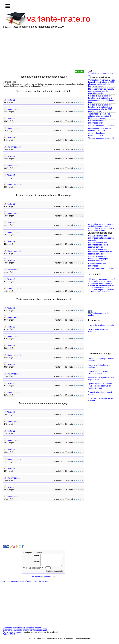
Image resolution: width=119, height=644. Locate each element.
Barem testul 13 (14, 147)
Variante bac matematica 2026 (101, 126)
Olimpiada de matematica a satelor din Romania (100, 129)
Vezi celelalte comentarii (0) (44, 578)
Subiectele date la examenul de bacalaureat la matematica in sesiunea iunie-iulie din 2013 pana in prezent (101, 108)
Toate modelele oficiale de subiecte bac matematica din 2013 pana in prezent (100, 116)
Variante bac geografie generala (101, 228)
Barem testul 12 (14, 128)
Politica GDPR (9, 636)
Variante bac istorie (105, 226)
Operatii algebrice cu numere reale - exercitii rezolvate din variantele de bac (100, 386)
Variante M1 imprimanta (98, 290)
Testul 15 (11, 175)
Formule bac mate (95, 283)
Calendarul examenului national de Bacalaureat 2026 (25, 631)
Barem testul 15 (14, 185)
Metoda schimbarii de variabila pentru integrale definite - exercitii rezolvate (101, 91)
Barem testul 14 (14, 166)
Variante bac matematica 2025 (101, 138)
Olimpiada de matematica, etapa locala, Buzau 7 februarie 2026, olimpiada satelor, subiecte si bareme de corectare (102, 83)
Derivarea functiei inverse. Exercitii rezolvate (99, 372)
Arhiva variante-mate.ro (13, 634)
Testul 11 (11, 100)
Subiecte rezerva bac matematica (97, 265)
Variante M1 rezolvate (103, 281)
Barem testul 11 (14, 109)
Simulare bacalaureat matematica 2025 (97, 134)
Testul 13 (11, 137)
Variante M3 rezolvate (100, 288)
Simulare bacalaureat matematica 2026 (97, 122)
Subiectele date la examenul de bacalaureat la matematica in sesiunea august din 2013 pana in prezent (101, 99)
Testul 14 (11, 156)
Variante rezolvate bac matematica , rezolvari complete (101, 238)
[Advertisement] (59, 49)
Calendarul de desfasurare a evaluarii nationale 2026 (25, 629)
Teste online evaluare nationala (101, 325)
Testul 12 (11, 119)
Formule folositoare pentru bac (101, 269)
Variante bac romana (96, 224)
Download (105, 292)
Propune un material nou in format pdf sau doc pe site (25, 583)
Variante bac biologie (96, 230)
